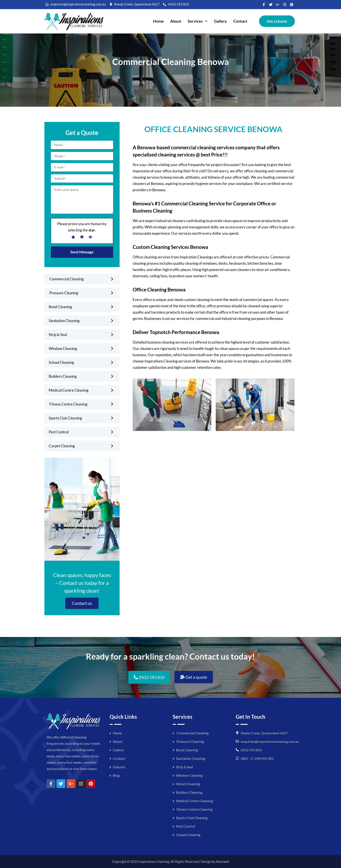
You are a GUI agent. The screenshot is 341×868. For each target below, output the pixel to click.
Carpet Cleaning (62, 446)
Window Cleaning (63, 348)
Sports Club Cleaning (65, 418)
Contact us (82, 603)
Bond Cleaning (60, 307)
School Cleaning (61, 362)
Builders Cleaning (63, 376)
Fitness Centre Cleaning (68, 404)
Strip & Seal (58, 335)
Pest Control (59, 432)
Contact (240, 21)
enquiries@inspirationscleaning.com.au (270, 741)
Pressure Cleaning (64, 293)
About (176, 21)
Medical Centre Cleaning (69, 390)
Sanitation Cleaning (64, 321)
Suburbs (119, 767)
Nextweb (222, 861)
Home (158, 21)
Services (198, 21)
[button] (198, 21)
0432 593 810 (251, 750)
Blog (116, 775)
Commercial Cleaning (66, 279)
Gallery (220, 21)
